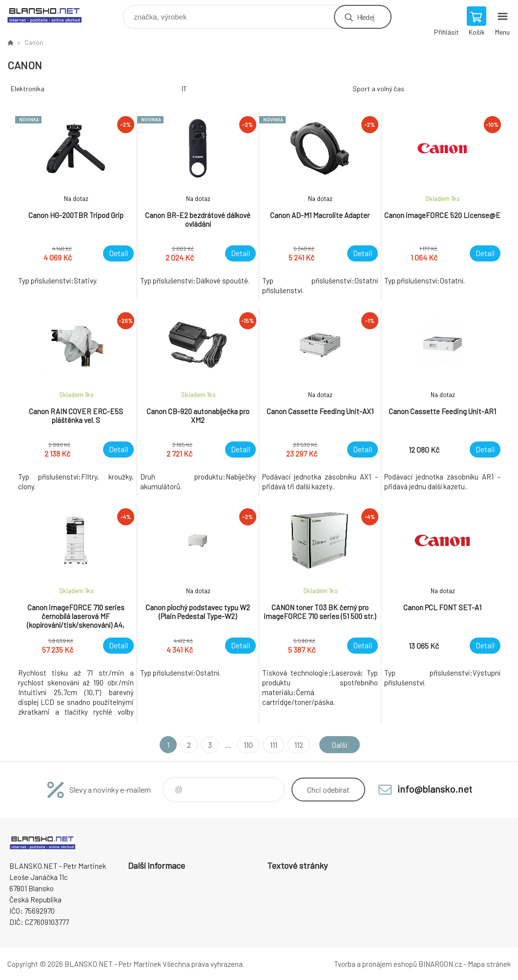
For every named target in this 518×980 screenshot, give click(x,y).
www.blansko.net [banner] (51, 14)
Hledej (366, 17)
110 (248, 745)
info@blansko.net (435, 789)
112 (299, 745)
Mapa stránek (489, 964)
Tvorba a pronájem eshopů (375, 964)
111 (274, 745)
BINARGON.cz (440, 964)
